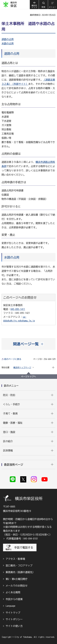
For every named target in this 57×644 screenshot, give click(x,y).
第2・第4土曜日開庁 (17, 579)
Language (10, 606)
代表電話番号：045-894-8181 (22, 539)
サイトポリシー (14, 619)
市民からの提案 (14, 599)
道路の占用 (8, 39)
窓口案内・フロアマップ (19, 566)
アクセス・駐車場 (15, 559)
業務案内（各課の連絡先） (20, 572)
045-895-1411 (18, 309)
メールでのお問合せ (17, 586)
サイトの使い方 (14, 626)
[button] (43, 5)
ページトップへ (29, 377)
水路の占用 (8, 43)
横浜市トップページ (22, 368)
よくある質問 (13, 592)
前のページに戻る (13, 359)
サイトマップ (13, 613)
